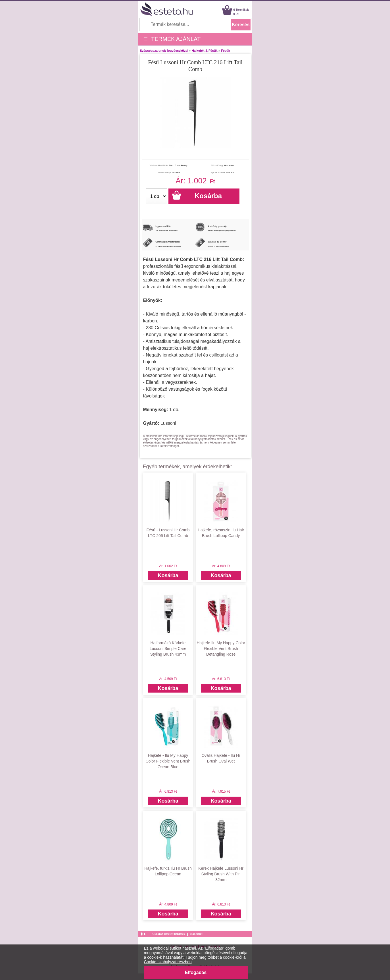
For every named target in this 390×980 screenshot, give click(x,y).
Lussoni (168, 423)
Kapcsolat (196, 934)
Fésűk (226, 51)
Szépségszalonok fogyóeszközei (164, 51)
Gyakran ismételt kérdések (169, 934)
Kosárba (168, 575)
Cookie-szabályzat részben (168, 962)
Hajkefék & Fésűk (205, 51)
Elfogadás (196, 972)
